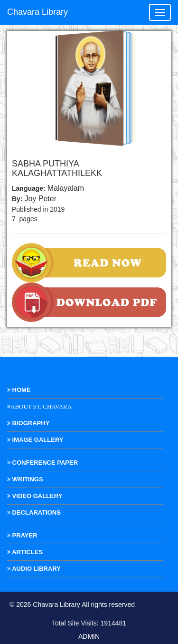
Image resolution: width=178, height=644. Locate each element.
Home (19, 390)
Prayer (22, 535)
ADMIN (89, 636)
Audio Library (34, 569)
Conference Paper (42, 463)
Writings (25, 479)
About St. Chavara (41, 406)
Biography (28, 423)
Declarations (34, 512)
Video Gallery (35, 496)
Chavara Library (37, 12)
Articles (25, 552)
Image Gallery (35, 440)
